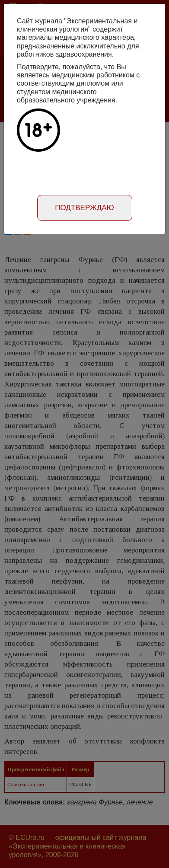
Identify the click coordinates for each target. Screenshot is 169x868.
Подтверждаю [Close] (84, 208)
